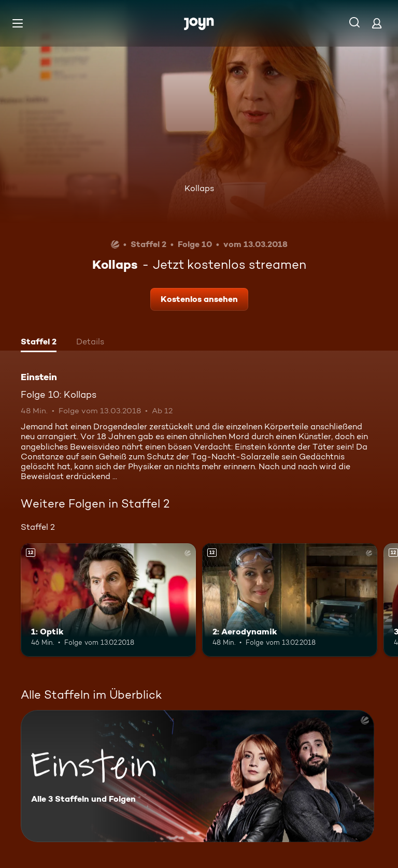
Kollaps (199, 188)
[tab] (39, 343)
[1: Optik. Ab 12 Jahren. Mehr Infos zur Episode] (108, 600)
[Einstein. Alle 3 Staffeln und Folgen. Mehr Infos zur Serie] (197, 776)
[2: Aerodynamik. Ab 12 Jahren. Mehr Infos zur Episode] (290, 600)
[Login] (377, 23)
